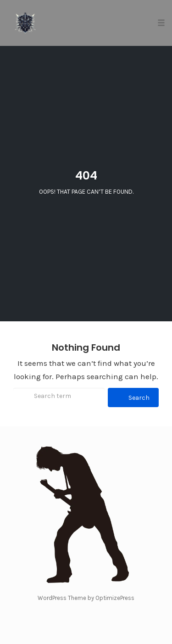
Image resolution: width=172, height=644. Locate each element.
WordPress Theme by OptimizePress (86, 598)
